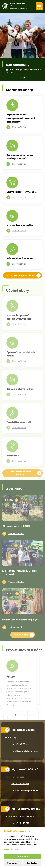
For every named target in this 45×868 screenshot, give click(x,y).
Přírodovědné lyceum (20, 259)
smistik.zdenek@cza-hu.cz (25, 751)
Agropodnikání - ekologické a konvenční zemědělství (21, 118)
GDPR (6, 850)
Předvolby (32, 863)
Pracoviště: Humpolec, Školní (21, 275)
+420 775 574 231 (20, 784)
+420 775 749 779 (20, 823)
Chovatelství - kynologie (22, 192)
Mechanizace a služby (20, 225)
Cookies (15, 850)
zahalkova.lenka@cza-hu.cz (25, 791)
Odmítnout (13, 863)
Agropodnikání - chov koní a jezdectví (20, 157)
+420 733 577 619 (20, 744)
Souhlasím (22, 856)
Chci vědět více (19, 127)
